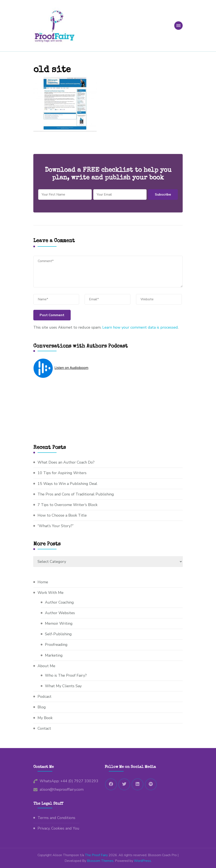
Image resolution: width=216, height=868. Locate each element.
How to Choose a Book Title (62, 515)
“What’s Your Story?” (56, 526)
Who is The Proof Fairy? (66, 675)
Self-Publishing (58, 634)
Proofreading (56, 645)
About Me (46, 666)
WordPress (142, 861)
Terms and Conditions (56, 818)
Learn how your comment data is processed (140, 327)
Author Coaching (59, 602)
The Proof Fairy (96, 855)
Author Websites (60, 613)
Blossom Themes (100, 861)
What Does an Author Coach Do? (66, 462)
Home (43, 582)
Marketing (54, 655)
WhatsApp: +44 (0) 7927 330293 (69, 781)
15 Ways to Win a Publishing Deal (67, 484)
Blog (42, 707)
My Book (45, 718)
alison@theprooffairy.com (62, 789)
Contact (44, 728)
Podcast (45, 697)
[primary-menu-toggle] (178, 26)
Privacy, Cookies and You (58, 828)
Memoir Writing (59, 623)
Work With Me (51, 593)
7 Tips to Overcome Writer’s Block (67, 505)
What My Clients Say (63, 686)
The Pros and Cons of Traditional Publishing (76, 494)
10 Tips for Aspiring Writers (62, 473)
